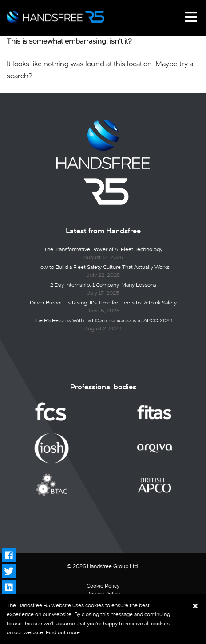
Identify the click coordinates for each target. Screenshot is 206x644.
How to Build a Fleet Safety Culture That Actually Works (103, 267)
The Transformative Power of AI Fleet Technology (103, 249)
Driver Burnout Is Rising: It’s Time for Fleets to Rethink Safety (103, 303)
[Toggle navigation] (191, 17)
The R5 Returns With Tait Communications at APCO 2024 (103, 320)
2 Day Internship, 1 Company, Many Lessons (103, 285)
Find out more (63, 632)
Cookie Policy (103, 586)
